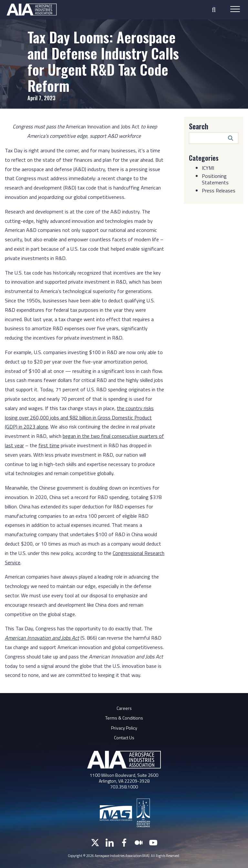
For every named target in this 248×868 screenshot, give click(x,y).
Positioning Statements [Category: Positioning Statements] (215, 179)
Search (199, 126)
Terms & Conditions (124, 718)
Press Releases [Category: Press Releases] (219, 190)
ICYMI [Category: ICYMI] (208, 168)
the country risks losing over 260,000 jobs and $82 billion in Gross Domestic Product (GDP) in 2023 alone (79, 418)
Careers (124, 708)
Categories (204, 158)
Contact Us (124, 738)
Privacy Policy (124, 728)
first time (49, 445)
